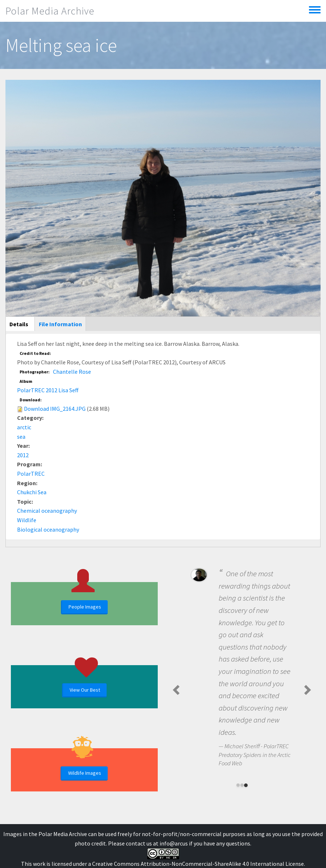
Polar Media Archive (50, 11)
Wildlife (27, 520)
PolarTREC (31, 474)
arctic (24, 427)
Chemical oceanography (47, 511)
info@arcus (174, 843)
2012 (23, 455)
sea (21, 437)
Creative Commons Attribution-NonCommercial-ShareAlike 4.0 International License (198, 864)
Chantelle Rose (72, 372)
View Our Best (85, 690)
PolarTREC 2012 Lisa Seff (48, 390)
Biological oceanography (48, 529)
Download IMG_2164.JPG (55, 409)
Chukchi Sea (32, 492)
